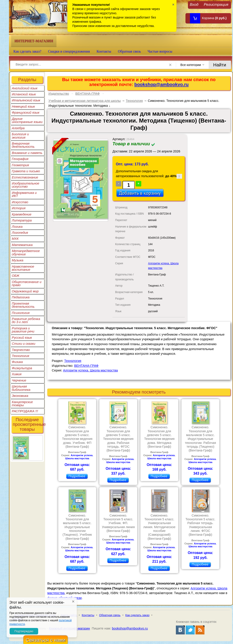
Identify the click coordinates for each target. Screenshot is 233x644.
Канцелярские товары (22, 404)
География (20, 159)
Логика (17, 227)
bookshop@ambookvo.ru (161, 84)
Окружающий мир (25, 291)
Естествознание (25, 177)
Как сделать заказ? (27, 51)
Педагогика (21, 297)
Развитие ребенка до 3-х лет (26, 320)
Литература (22, 220)
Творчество (21, 350)
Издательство (59, 94)
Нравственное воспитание (23, 268)
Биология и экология (20, 136)
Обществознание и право (27, 283)
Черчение (19, 380)
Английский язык (25, 88)
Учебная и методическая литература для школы (85, 101)
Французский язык (26, 113)
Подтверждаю (24, 631)
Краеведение (22, 214)
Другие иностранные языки (27, 120)
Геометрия (20, 165)
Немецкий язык (23, 107)
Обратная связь (129, 51)
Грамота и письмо (26, 171)
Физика (17, 362)
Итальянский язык (26, 100)
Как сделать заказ (137, 615)
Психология (21, 313)
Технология (21, 356)
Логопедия (20, 233)
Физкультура (22, 368)
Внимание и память (27, 153)
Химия (17, 374)
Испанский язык (24, 94)
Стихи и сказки (24, 344)
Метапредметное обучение (26, 252)
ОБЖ (16, 276)
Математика (22, 245)
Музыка (18, 260)
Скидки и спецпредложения (69, 51)
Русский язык (22, 338)
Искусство (20, 202)
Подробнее (77, 476)
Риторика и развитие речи (23, 330)
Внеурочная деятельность (23, 145)
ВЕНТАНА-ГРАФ (88, 94)
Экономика (20, 396)
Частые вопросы (160, 51)
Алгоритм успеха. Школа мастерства (90, 370)
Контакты (104, 51)
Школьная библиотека (21, 388)
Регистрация (216, 4)
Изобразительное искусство (26, 185)
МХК (15, 239)
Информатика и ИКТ (24, 194)
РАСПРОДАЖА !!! (25, 411)
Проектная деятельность (23, 305)
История (19, 208)
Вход (194, 4)
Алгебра (18, 128)
